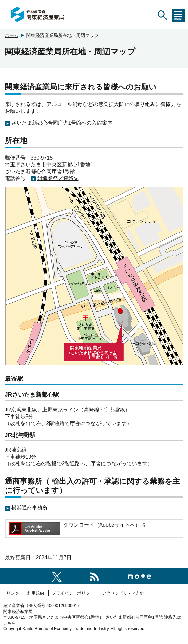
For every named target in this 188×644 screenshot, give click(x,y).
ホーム (12, 35)
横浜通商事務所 (29, 508)
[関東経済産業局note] (140, 576)
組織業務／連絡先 (58, 178)
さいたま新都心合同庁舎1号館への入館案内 (62, 123)
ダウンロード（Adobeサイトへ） (104, 525)
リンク (13, 593)
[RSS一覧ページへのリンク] (94, 576)
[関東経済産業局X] (57, 576)
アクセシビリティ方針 (123, 593)
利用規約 (36, 593)
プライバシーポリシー (73, 593)
